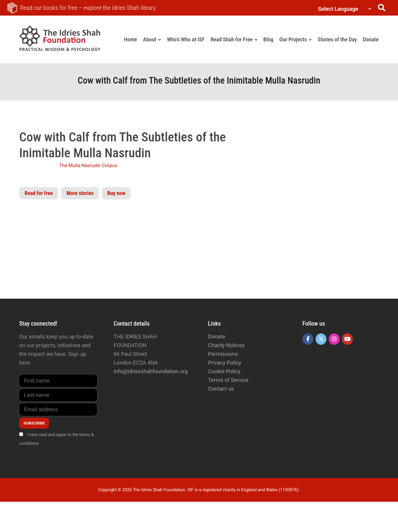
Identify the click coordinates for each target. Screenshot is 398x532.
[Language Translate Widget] (343, 9)
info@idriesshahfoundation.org (151, 371)
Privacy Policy (225, 363)
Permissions (223, 354)
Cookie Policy (224, 371)
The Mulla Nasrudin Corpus (88, 166)
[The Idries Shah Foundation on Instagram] (334, 339)
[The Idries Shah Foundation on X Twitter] (321, 339)
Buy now (116, 193)
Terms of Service (228, 380)
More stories (80, 193)
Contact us (221, 389)
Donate (217, 337)
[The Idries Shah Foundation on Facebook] (308, 339)
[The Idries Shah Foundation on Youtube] (347, 339)
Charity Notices (226, 345)
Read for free (39, 193)
